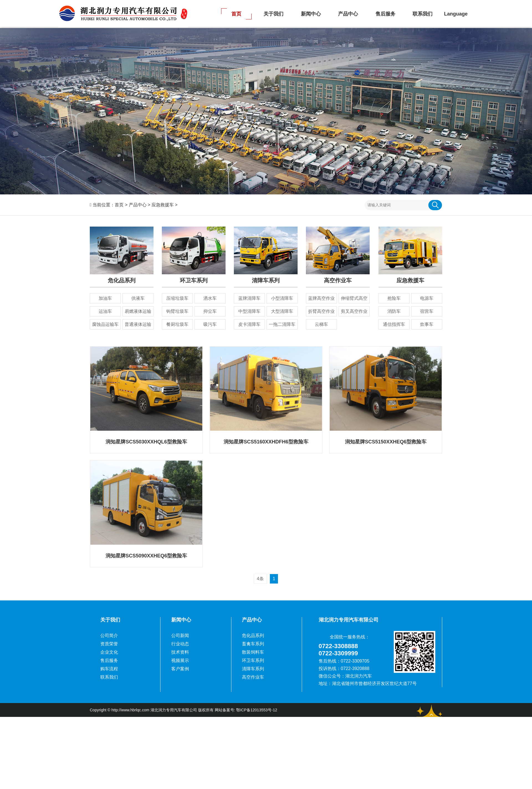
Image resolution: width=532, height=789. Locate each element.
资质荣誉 (109, 644)
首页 (236, 14)
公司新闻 (180, 635)
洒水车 (210, 298)
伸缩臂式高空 (354, 298)
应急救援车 (163, 205)
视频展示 (180, 660)
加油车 (105, 298)
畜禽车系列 (253, 644)
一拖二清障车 (282, 324)
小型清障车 (282, 298)
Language (456, 14)
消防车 (394, 311)
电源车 (427, 298)
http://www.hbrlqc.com (130, 710)
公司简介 (109, 635)
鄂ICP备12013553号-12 (257, 710)
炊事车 (427, 324)
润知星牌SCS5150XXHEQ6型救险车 (386, 442)
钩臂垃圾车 (177, 311)
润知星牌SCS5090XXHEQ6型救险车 (146, 556)
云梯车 (321, 324)
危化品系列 (122, 280)
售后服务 (385, 14)
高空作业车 (338, 280)
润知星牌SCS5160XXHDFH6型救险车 (266, 442)
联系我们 (423, 14)
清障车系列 (266, 280)
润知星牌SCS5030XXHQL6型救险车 (146, 442)
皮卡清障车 (249, 324)
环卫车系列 (194, 280)
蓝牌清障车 (249, 298)
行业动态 (180, 644)
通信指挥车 (394, 324)
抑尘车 (210, 311)
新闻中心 (311, 14)
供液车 (138, 298)
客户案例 (180, 669)
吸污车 (210, 324)
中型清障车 (249, 311)
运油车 (105, 311)
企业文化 (109, 652)
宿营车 (427, 311)
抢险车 (394, 298)
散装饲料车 (253, 652)
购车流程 (109, 669)
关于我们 (273, 14)
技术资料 (180, 652)
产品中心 (348, 14)
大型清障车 (282, 311)
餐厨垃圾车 (177, 324)
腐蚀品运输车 (105, 324)
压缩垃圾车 (177, 298)
